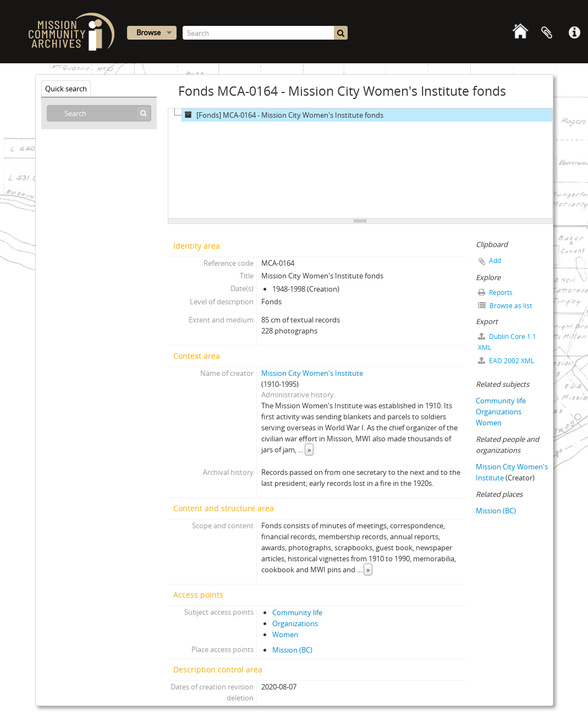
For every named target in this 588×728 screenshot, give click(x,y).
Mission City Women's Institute (312, 373)
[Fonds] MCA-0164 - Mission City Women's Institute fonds (283, 115)
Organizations (295, 623)
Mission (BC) (292, 650)
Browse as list (505, 306)
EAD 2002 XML (506, 361)
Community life (297, 612)
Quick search (66, 89)
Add (495, 261)
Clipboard (547, 33)
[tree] (360, 163)
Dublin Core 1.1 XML (507, 342)
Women (285, 634)
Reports (495, 292)
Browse (149, 32)
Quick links (574, 33)
